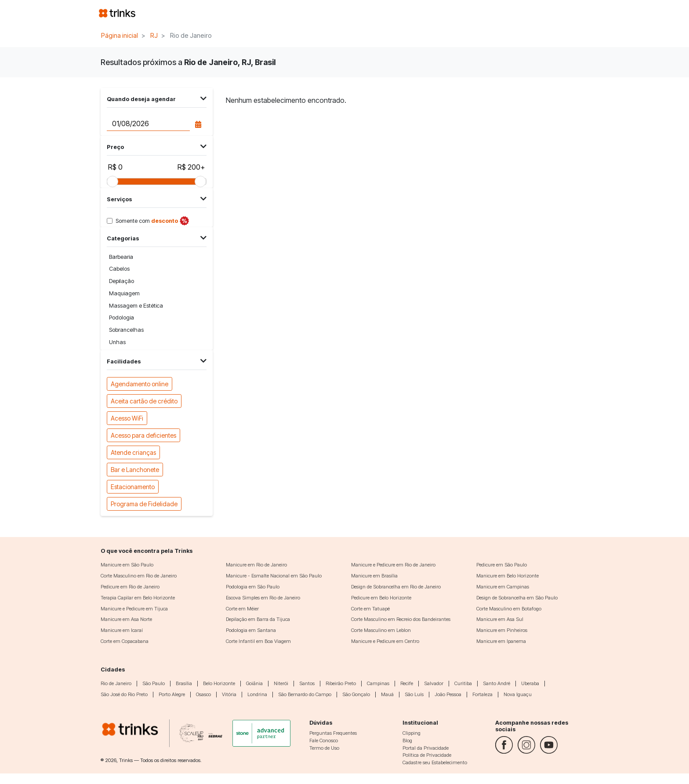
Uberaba (530, 683)
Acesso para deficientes (143, 435)
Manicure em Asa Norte (126, 619)
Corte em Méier (242, 609)
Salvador (434, 683)
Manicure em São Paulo (127, 565)
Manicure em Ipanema (501, 641)
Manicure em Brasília (374, 576)
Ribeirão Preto (341, 683)
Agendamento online (140, 383)
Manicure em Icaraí (122, 630)
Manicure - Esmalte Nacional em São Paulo (274, 576)
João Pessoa (448, 694)
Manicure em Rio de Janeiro (256, 565)
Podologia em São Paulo (253, 587)
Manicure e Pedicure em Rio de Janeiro (393, 565)
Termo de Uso (324, 748)
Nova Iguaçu (518, 694)
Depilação (121, 281)
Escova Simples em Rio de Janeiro (263, 598)
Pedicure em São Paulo (502, 565)
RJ (154, 35)
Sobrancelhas (126, 330)
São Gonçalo (356, 694)
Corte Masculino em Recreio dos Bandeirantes (401, 619)
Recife (407, 683)
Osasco (203, 694)
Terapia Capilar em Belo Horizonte (138, 598)
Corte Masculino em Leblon (381, 630)
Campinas (378, 683)
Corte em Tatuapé (370, 609)
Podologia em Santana (251, 630)
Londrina (257, 694)
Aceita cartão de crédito (144, 401)
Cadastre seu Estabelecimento (435, 762)
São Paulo (154, 683)
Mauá (387, 694)
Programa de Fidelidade (144, 503)
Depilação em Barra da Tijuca (258, 619)
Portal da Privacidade (426, 748)
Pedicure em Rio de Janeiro (130, 587)
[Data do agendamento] (148, 123)
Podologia (121, 318)
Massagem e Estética (136, 306)
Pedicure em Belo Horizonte (381, 598)
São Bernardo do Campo (305, 694)
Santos (307, 683)
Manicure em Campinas (503, 587)
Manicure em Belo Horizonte (508, 576)
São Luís (414, 694)
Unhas (117, 342)
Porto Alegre (172, 694)
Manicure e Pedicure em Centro (385, 641)
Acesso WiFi (127, 418)
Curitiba (463, 683)
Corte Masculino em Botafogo (509, 609)
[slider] (112, 181)
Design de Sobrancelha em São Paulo (517, 598)
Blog (407, 740)
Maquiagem (124, 293)
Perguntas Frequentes (333, 733)
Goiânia (254, 683)
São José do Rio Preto (124, 694)
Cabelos (119, 269)
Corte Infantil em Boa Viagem (258, 641)
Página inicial (120, 35)
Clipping (412, 733)
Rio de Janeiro (116, 683)
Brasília (184, 683)
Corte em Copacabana (125, 641)
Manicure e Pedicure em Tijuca (134, 609)
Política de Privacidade (427, 755)
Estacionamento (133, 486)
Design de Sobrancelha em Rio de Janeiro (396, 587)
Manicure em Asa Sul (500, 619)
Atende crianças (133, 452)
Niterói (281, 683)
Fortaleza (482, 694)
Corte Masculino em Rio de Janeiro (139, 576)
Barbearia (121, 257)
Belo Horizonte (219, 683)
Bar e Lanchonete (135, 469)
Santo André (497, 683)
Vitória (229, 694)
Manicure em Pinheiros (502, 630)
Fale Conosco (324, 740)
